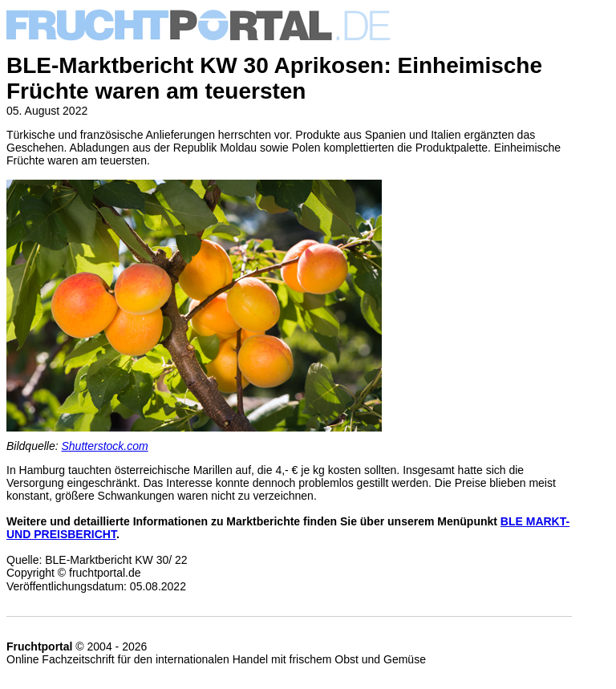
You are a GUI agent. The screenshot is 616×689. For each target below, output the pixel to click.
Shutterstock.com (105, 446)
